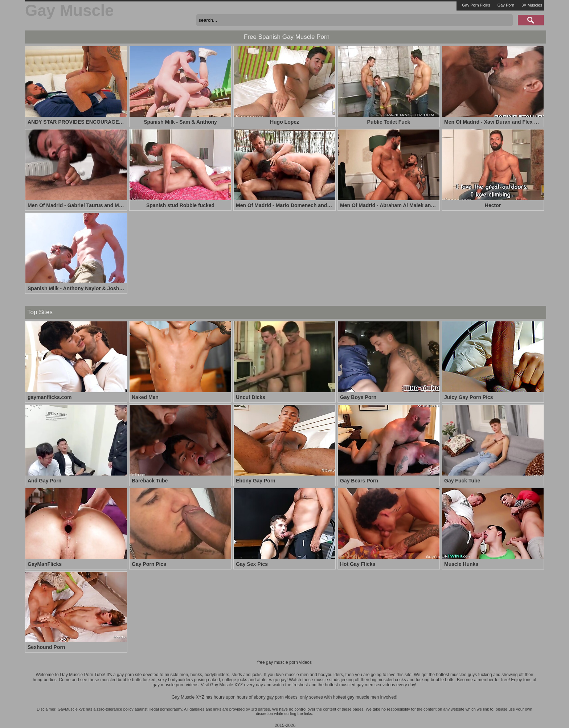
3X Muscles (532, 5)
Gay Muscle (69, 10)
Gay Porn (506, 5)
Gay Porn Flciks (476, 5)
